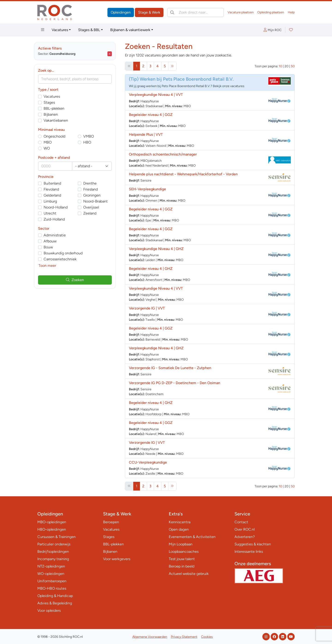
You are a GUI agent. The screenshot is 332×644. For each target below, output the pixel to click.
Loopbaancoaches (184, 551)
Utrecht (53, 213)
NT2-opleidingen (51, 566)
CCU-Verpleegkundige (148, 462)
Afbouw (53, 241)
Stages (53, 102)
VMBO (92, 136)
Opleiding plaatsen (271, 12)
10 (280, 66)
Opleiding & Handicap (55, 596)
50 (293, 66)
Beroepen (111, 522)
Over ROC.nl (245, 529)
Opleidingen (121, 12)
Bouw (52, 247)
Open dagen (179, 529)
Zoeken (78, 280)
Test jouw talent (182, 559)
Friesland (94, 189)
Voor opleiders (49, 610)
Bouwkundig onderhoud (67, 253)
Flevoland (55, 189)
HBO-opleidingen (52, 529)
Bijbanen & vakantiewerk (130, 30)
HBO (91, 142)
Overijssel (95, 207)
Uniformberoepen (52, 581)
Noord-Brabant (99, 201)
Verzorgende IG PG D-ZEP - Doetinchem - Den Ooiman (175, 383)
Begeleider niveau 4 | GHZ (151, 269)
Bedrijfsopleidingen (53, 551)
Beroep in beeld (182, 566)
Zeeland (93, 213)
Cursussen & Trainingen (56, 537)
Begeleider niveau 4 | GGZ (151, 115)
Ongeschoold (58, 136)
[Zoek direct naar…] (196, 12)
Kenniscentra (180, 522)
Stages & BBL (89, 30)
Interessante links (249, 551)
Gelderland (56, 195)
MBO (51, 142)
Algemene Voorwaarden (150, 637)
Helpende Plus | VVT (146, 134)
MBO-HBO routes (52, 588)
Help (291, 12)
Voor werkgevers (117, 559)
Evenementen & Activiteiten (192, 537)
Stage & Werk (149, 12)
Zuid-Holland (58, 219)
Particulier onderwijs (54, 544)
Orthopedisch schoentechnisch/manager (163, 154)
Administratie (58, 235)
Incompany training (53, 559)
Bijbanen (54, 114)
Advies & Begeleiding (55, 603)
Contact (241, 522)
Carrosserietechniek (64, 259)
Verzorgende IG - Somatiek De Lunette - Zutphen (170, 368)
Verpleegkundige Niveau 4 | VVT (156, 95)
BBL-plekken (57, 108)
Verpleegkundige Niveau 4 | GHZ (156, 249)
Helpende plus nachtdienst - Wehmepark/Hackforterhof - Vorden (183, 174)
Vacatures (60, 30)
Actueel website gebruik (189, 574)
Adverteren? (245, 537)
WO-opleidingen (51, 574)
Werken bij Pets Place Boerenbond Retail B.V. (187, 79)
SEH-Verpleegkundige (147, 189)
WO (50, 148)
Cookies (207, 637)
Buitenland (56, 183)
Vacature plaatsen (241, 12)
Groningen (95, 195)
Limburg (54, 201)
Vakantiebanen (59, 120)
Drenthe (93, 183)
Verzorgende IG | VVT (147, 308)
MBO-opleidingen (52, 522)
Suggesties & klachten (253, 544)
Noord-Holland (59, 207)
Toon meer (51, 266)
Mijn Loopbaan (181, 544)
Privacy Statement (184, 637)
